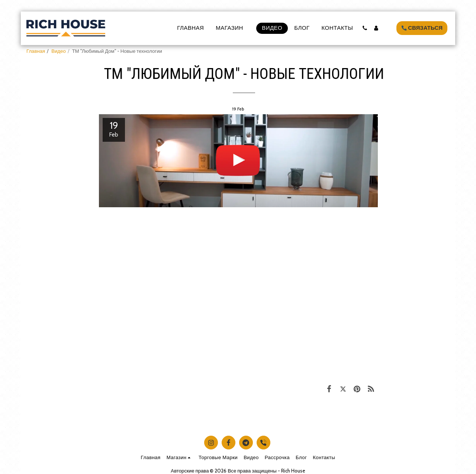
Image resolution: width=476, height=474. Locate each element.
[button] (365, 28)
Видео (59, 51)
